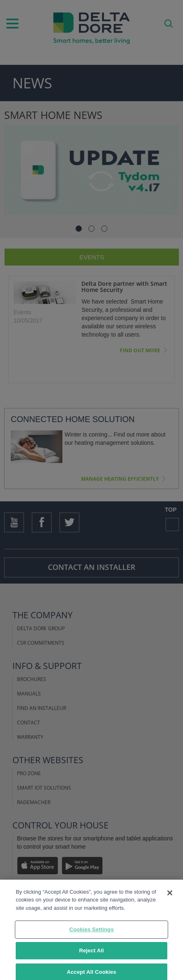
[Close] (170, 896)
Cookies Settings (92, 933)
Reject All (91, 954)
